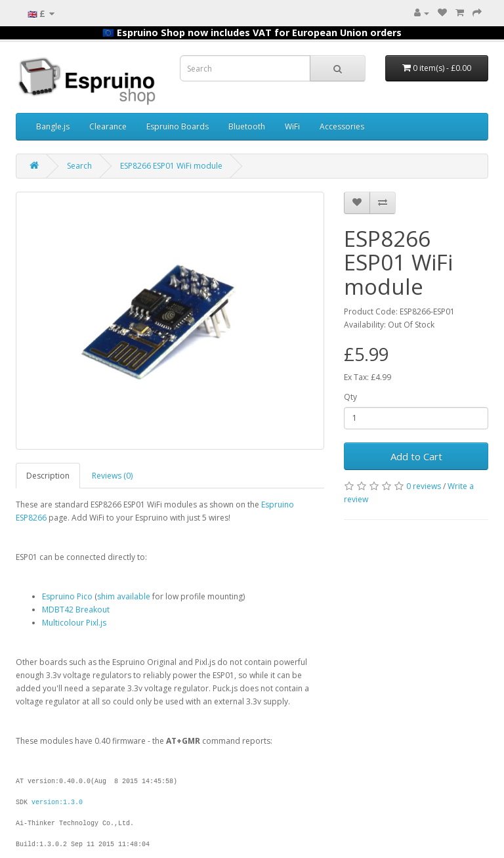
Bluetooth (247, 126)
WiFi (292, 126)
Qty (350, 397)
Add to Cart (416, 456)
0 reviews (424, 486)
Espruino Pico (67, 596)
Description (48, 476)
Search (79, 166)
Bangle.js (53, 126)
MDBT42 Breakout (76, 610)
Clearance (108, 126)
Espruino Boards (178, 126)
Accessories (342, 126)
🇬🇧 (41, 13)
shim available (124, 596)
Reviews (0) (112, 476)
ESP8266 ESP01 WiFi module (171, 166)
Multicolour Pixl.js (75, 623)
